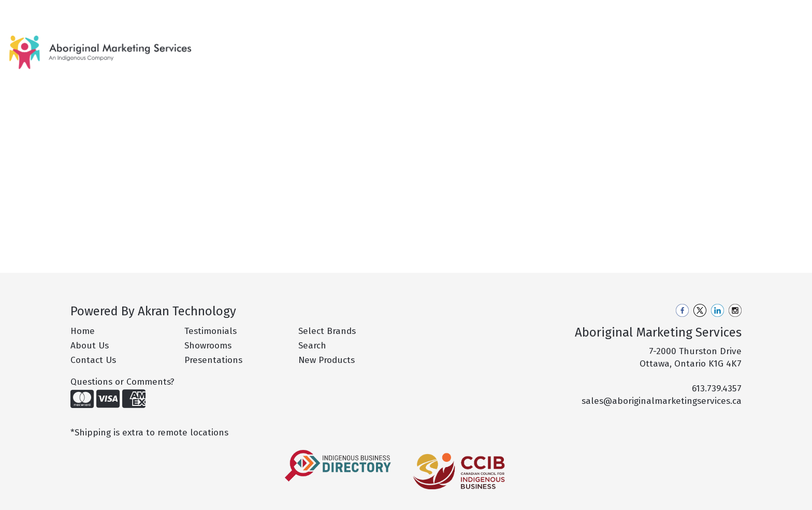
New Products (307, 45)
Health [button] (599, 45)
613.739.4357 (717, 389)
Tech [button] (681, 45)
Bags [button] (466, 45)
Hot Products (370, 45)
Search (670, 11)
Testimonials (211, 331)
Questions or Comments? (122, 382)
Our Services (93, 11)
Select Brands (327, 331)
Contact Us (241, 11)
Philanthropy (188, 11)
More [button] (717, 45)
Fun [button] (559, 45)
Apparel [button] (422, 45)
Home (21, 11)
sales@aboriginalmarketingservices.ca (662, 401)
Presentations (213, 360)
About (50, 11)
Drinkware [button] (513, 45)
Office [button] (642, 45)
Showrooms (208, 346)
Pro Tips (140, 11)
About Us (90, 346)
